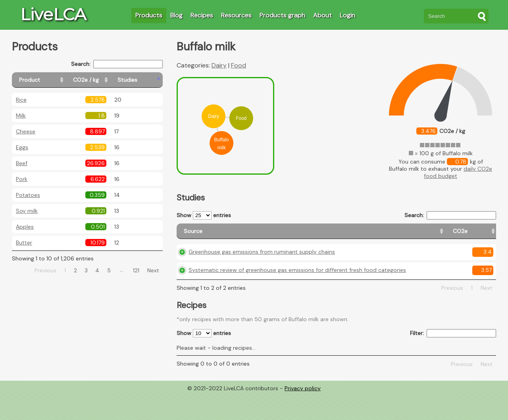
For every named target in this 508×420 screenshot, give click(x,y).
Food (239, 65)
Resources (236, 15)
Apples (25, 227)
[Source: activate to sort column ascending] (252, 235)
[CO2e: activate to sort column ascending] (343, 235)
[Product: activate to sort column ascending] (48, 80)
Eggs (22, 147)
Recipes (202, 15)
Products (149, 15)
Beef (22, 163)
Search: (117, 64)
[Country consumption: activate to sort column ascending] (433, 235)
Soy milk (27, 211)
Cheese (26, 131)
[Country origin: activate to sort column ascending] (380, 235)
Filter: (453, 359)
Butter (24, 243)
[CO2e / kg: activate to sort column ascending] (106, 80)
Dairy (219, 65)
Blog (176, 15)
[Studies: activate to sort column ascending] (145, 80)
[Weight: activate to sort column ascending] (481, 235)
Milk (21, 116)
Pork (22, 179)
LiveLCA (53, 14)
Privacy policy (303, 414)
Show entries (204, 215)
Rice (21, 100)
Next (153, 270)
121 (136, 270)
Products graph (282, 15)
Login (347, 15)
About (322, 15)
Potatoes (28, 195)
